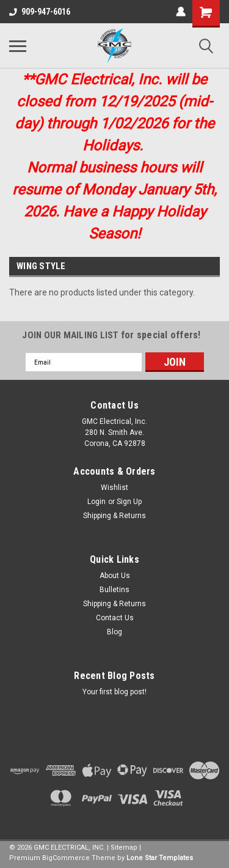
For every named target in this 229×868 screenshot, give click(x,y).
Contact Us (115, 618)
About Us (115, 576)
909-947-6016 (40, 12)
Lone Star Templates (160, 858)
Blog (114, 632)
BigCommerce (66, 858)
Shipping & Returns (114, 516)
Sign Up (129, 502)
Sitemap (124, 848)
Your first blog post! (114, 692)
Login (96, 502)
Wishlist (114, 488)
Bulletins (114, 590)
